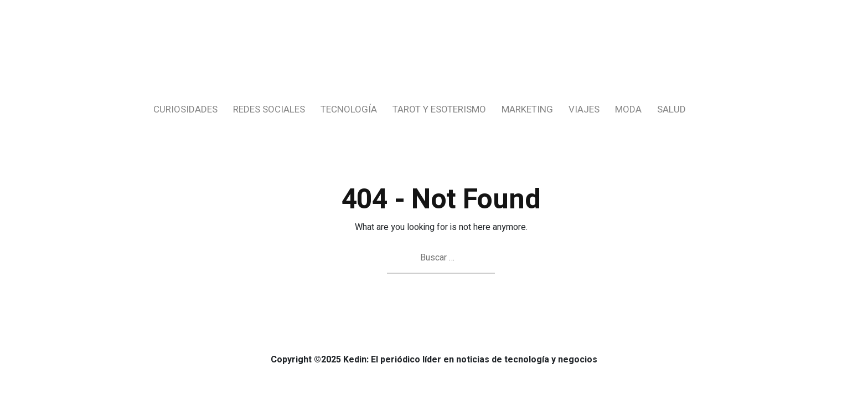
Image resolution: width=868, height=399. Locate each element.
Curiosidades (185, 109)
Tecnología (349, 109)
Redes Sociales (269, 109)
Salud (671, 109)
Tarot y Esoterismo (439, 109)
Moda (628, 109)
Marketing (527, 109)
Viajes (584, 109)
